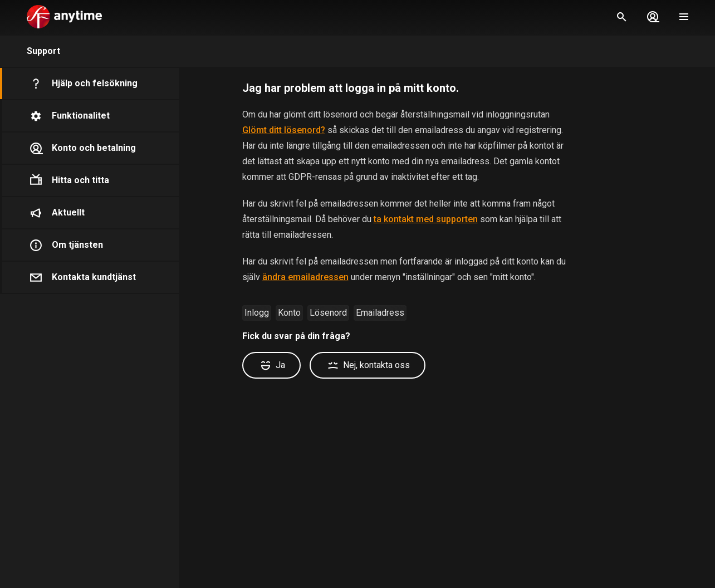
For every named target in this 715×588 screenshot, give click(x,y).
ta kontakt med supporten (426, 219)
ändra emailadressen (305, 277)
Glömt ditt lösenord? (284, 130)
